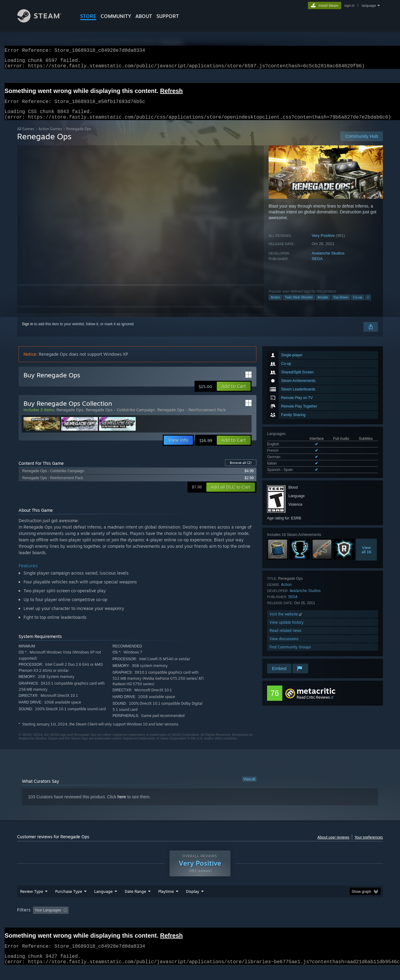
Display (193, 903)
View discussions (284, 646)
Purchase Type (69, 903)
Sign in (28, 331)
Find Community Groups (290, 654)
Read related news (286, 638)
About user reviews (333, 845)
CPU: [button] (283, 922)
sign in (349, 5)
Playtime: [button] (157, 922)
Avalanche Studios (328, 260)
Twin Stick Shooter (299, 305)
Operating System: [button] (251, 922)
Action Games (50, 136)
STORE (88, 16)
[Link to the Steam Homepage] (44, 21)
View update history (287, 630)
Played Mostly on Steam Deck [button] (200, 922)
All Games (26, 136)
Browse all (241, 470)
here (122, 804)
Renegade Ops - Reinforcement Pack (191, 417)
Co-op (358, 305)
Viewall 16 (366, 557)
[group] (200, 922)
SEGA (317, 266)
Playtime (166, 903)
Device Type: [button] (330, 922)
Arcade (323, 305)
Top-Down (341, 305)
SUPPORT (168, 16)
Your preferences (369, 845)
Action (275, 305)
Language (103, 903)
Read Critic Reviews (313, 705)
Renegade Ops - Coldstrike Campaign (120, 417)
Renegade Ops (70, 417)
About (144, 16)
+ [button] (368, 305)
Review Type (32, 903)
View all (249, 786)
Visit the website (286, 621)
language (369, 5)
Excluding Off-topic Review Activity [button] (109, 922)
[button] (234, 394)
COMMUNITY (116, 16)
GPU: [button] (303, 922)
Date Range (135, 903)
